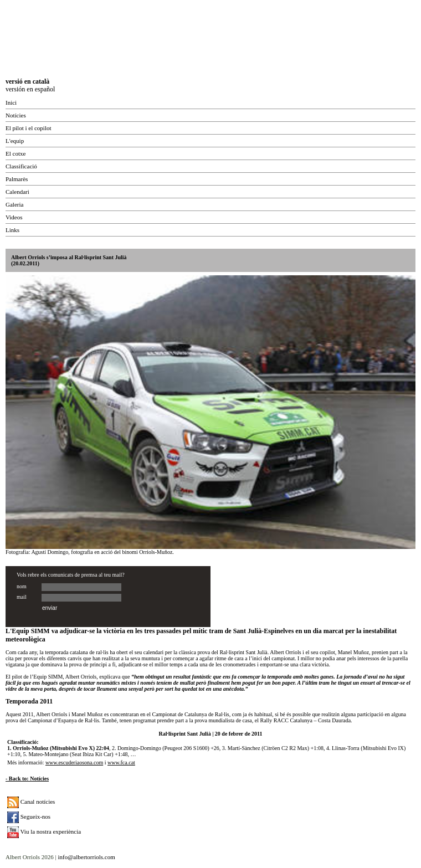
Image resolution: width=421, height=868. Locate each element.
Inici (11, 102)
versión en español (30, 89)
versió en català (27, 81)
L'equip (15, 141)
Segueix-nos (29, 816)
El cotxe (16, 153)
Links (12, 230)
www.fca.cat (121, 762)
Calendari (17, 192)
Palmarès (17, 179)
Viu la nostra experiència (44, 831)
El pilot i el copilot (29, 128)
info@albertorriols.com (86, 857)
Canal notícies (31, 802)
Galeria (14, 204)
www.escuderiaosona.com (74, 762)
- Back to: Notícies (27, 779)
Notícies (16, 115)
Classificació (21, 166)
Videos (14, 217)
